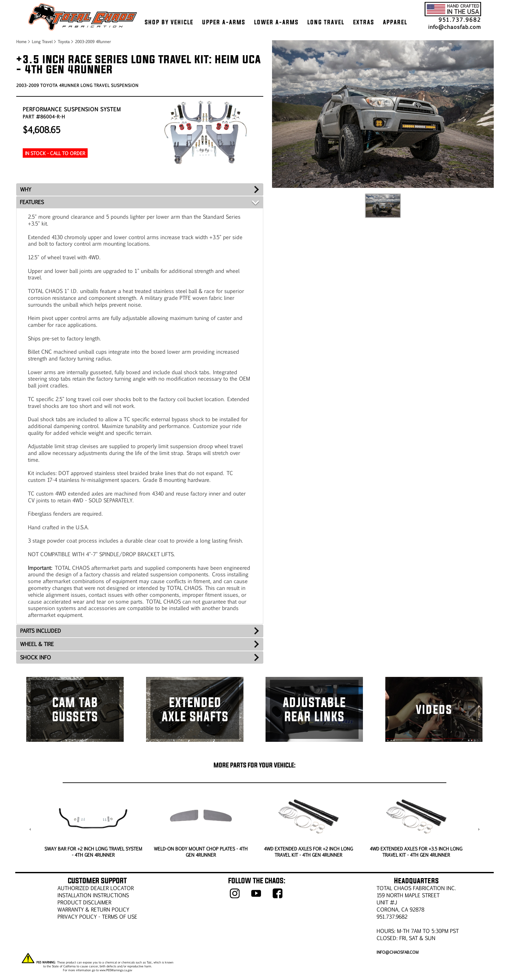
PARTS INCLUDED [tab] (41, 631)
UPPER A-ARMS (224, 22)
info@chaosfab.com (455, 27)
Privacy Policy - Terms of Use (97, 917)
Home (21, 42)
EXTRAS (364, 22)
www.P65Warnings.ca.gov (116, 970)
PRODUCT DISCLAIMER (84, 902)
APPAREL (395, 22)
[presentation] (30, 829)
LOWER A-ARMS (276, 22)
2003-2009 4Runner (93, 42)
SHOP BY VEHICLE (169, 22)
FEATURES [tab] (32, 202)
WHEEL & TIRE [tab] (37, 644)
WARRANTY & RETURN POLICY (93, 909)
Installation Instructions (93, 895)
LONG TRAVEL (326, 22)
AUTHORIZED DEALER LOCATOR (96, 888)
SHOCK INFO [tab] (36, 657)
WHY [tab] (26, 189)
